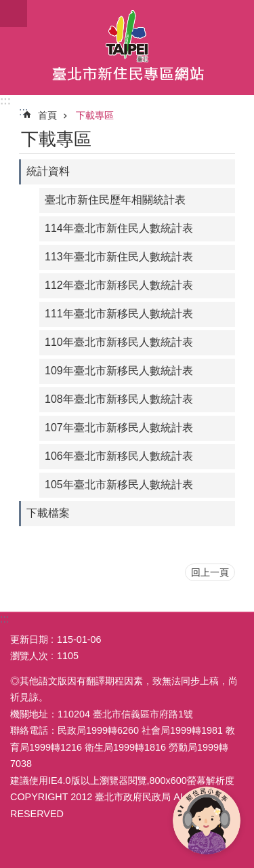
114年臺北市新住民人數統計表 (119, 228)
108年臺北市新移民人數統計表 (119, 399)
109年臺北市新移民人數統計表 (119, 371)
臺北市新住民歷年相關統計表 (115, 200)
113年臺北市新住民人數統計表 (119, 257)
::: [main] (23, 112)
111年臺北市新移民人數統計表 (119, 314)
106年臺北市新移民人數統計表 (119, 456)
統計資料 (48, 171)
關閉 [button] (14, 14)
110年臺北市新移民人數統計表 (119, 342)
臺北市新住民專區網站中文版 (127, 47)
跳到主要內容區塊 (7, 7)
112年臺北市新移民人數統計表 (119, 285)
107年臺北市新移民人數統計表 (119, 428)
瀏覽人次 (29, 656)
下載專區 (95, 115)
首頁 (47, 115)
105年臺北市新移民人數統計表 (119, 485)
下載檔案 (48, 513)
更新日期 (29, 639)
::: (5, 101)
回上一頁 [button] (210, 572)
